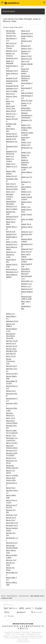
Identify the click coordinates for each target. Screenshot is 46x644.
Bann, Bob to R (11, 354)
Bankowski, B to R (27, 249)
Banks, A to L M (26, 252)
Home (3, 596)
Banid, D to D (10, 117)
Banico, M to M (11, 111)
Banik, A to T (10, 156)
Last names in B (24, 596)
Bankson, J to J (26, 286)
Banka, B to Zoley (27, 101)
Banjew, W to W (26, 59)
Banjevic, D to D (26, 56)
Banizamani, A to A (12, 272)
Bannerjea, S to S (12, 451)
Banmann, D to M (12, 341)
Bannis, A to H (11, 520)
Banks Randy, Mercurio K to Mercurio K (26, 271)
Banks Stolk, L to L (27, 281)
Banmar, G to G (11, 344)
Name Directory (12, 596)
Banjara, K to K (26, 46)
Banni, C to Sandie (12, 475)
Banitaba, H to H (11, 234)
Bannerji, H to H (11, 458)
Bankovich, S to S (27, 232)
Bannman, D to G (12, 543)
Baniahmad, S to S (12, 58)
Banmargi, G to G (12, 346)
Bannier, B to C (11, 488)
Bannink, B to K (11, 518)
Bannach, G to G (11, 366)
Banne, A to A (11, 418)
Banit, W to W (11, 232)
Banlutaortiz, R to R (12, 321)
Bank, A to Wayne (27, 93)
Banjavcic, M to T (27, 49)
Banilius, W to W (11, 176)
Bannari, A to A (11, 391)
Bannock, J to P (11, 560)
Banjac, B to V (26, 31)
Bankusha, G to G (27, 289)
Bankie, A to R (26, 195)
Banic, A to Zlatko (12, 91)
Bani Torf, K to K (11, 43)
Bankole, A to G (26, 224)
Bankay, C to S (26, 125)
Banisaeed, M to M (12, 217)
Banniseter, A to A (12, 526)
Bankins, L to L (26, 207)
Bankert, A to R (26, 153)
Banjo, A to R (25, 61)
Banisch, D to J (11, 219)
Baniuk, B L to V (11, 252)
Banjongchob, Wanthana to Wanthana (26, 78)
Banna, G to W (11, 356)
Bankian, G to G (26, 192)
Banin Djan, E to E (12, 187)
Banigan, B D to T (12, 134)
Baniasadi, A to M (12, 78)
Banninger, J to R (12, 515)
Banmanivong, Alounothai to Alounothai (11, 336)
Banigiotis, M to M (12, 136)
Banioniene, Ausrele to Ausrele (10, 197)
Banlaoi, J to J (11, 314)
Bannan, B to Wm (12, 374)
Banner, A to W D (12, 443)
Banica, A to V (11, 94)
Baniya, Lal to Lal (11, 269)
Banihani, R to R (11, 139)
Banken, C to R (26, 143)
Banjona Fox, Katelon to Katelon (25, 71)
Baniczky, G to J (11, 114)
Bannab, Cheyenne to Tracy (11, 361)
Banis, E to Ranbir (12, 209)
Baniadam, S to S (12, 51)
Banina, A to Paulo (12, 189)
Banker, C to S (26, 145)
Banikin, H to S (11, 164)
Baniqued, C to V (12, 206)
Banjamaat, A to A (27, 34)
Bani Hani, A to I (11, 36)
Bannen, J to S (11, 436)
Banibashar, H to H (12, 89)
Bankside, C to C (27, 284)
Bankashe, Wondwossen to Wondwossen (27, 115)
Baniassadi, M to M (12, 86)
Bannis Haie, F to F (12, 523)
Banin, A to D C (11, 184)
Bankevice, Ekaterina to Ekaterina (25, 162)
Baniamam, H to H (12, 71)
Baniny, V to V (11, 192)
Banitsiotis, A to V (12, 245)
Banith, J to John (12, 242)
